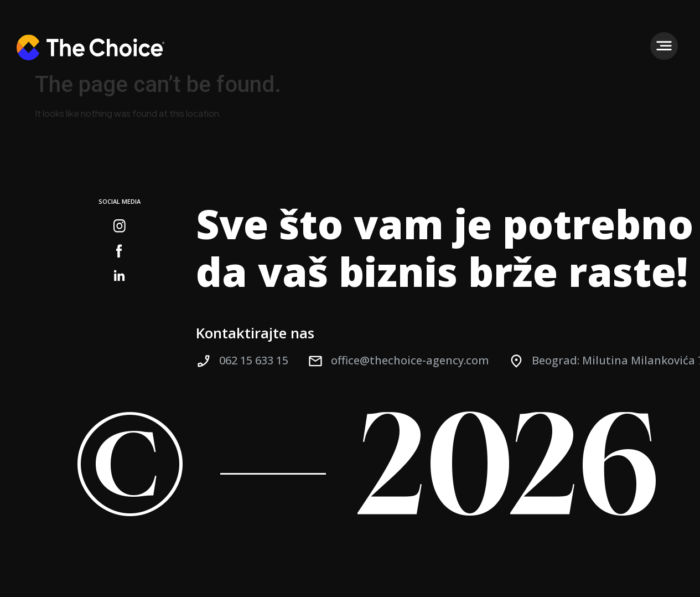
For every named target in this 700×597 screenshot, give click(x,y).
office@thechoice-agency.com (410, 360)
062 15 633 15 (254, 360)
